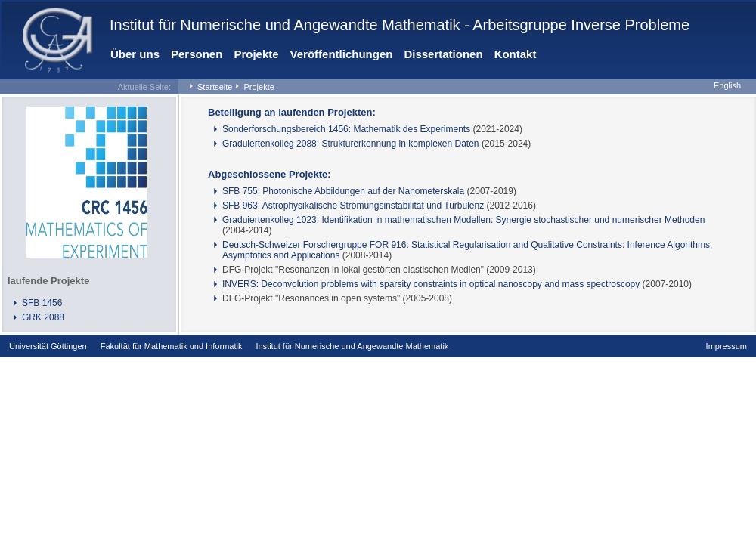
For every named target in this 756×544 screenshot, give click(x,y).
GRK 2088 (43, 317)
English (727, 85)
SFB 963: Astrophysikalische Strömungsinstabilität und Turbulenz (353, 206)
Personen (197, 54)
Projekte (256, 54)
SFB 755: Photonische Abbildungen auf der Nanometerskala (343, 191)
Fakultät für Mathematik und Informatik (172, 346)
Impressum (727, 346)
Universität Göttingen (48, 346)
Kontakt (516, 54)
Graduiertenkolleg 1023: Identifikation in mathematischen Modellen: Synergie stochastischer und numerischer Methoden (463, 220)
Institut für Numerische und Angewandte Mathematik (352, 346)
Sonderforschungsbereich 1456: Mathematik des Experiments (346, 129)
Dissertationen (443, 54)
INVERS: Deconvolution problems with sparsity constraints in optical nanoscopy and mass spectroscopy (431, 284)
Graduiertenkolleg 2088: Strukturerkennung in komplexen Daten (351, 144)
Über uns (135, 54)
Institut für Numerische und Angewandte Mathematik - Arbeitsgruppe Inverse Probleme (400, 25)
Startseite (215, 87)
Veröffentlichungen (342, 54)
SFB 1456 (42, 303)
